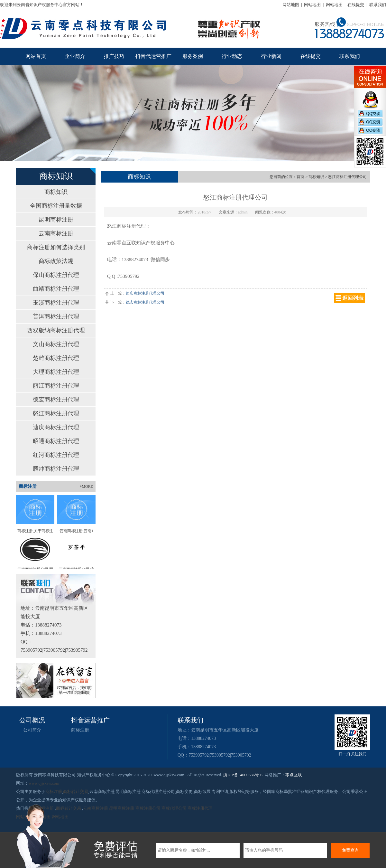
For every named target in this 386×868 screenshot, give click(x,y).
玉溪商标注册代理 (56, 303)
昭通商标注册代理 (56, 441)
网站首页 (36, 56)
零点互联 (294, 775)
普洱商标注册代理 (56, 316)
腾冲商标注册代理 (56, 469)
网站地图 (291, 5)
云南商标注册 (56, 233)
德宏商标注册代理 (56, 400)
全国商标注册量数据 (56, 206)
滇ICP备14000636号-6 (243, 775)
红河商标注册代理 (56, 455)
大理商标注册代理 (56, 372)
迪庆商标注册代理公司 (145, 293)
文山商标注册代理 (56, 344)
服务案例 (193, 56)
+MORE (86, 486)
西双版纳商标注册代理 (56, 330)
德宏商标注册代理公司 (145, 302)
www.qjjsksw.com (44, 783)
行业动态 (232, 56)
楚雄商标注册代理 (56, 358)
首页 (300, 177)
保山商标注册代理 (56, 275)
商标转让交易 (76, 792)
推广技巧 (114, 56)
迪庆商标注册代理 (56, 427)
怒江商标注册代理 (56, 413)
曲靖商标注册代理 (56, 289)
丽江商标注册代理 (56, 386)
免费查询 (350, 850)
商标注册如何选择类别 (56, 247)
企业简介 (75, 56)
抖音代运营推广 (153, 56)
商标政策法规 (56, 261)
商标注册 (80, 730)
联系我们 (378, 5)
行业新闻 (271, 56)
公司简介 (32, 730)
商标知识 (56, 192)
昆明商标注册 (56, 220)
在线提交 (356, 5)
